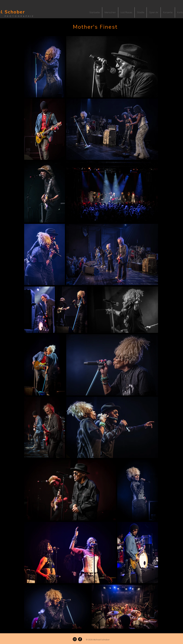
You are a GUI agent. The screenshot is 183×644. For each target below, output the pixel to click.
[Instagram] (75, 639)
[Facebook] (80, 639)
